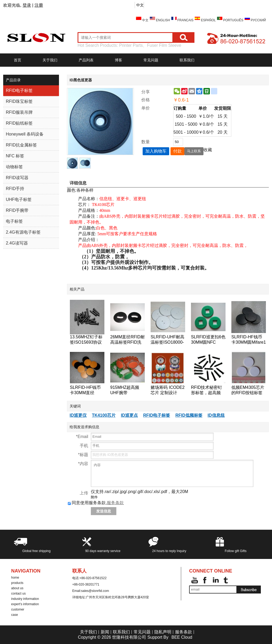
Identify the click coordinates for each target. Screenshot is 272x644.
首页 (18, 60)
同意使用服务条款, (96, 503)
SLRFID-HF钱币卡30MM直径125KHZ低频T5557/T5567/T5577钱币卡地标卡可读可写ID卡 (87, 390)
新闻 (105, 632)
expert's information (25, 604)
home (15, 578)
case (14, 615)
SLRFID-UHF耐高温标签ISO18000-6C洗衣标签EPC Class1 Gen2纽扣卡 (167, 340)
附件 (94, 497)
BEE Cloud (182, 637)
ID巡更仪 (78, 415)
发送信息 (104, 511)
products (17, 583)
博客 (118, 60)
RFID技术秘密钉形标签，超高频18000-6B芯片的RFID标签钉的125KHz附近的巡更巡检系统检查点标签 (208, 390)
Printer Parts (131, 45)
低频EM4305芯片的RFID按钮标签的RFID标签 (248, 390)
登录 (27, 5)
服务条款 (115, 503)
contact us (18, 594)
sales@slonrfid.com (95, 591)
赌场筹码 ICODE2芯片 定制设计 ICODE (168, 390)
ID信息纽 (216, 415)
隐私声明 (163, 632)
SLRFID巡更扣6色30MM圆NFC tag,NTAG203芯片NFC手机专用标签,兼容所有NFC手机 (208, 340)
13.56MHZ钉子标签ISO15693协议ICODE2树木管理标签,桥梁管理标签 (86, 340)
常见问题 (151, 60)
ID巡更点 (129, 415)
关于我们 (50, 60)
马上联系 (194, 151)
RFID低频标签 (189, 415)
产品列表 (86, 60)
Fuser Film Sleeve (164, 45)
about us (17, 588)
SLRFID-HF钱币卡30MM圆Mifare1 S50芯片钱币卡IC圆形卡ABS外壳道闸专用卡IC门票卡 (249, 340)
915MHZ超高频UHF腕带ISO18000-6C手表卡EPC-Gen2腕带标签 (127, 390)
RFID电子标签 (157, 415)
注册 (39, 5)
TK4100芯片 (104, 415)
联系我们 (187, 60)
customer (18, 609)
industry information (25, 599)
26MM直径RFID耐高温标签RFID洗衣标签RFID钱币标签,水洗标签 (127, 340)
